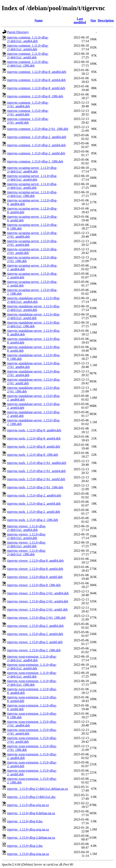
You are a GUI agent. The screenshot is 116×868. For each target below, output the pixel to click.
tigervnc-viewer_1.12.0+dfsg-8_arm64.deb (35, 569)
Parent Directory (18, 32)
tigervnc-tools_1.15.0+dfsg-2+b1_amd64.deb (37, 463)
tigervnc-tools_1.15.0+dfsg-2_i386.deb (33, 520)
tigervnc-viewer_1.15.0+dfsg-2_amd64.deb (35, 626)
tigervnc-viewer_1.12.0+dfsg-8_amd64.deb (35, 561)
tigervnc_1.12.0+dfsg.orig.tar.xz (28, 829)
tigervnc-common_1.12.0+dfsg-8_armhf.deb (36, 88)
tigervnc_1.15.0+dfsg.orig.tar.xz (28, 854)
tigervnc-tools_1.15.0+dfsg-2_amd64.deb (34, 495)
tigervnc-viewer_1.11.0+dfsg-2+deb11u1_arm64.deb (27, 536)
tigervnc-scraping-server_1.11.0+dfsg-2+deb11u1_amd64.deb (32, 170)
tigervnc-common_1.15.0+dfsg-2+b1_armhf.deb (28, 121)
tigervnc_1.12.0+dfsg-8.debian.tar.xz (31, 813)
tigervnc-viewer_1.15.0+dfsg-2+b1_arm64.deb (38, 601)
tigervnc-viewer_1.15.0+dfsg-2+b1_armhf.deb (37, 609)
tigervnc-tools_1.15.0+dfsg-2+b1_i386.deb (35, 487)
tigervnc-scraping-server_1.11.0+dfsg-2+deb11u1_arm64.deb (32, 178)
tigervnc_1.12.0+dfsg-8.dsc (25, 821)
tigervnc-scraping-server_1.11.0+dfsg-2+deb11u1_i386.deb (32, 194)
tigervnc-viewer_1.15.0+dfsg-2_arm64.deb (35, 634)
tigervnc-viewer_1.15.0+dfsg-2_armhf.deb (35, 642)
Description (106, 20)
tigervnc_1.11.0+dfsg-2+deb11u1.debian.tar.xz (38, 789)
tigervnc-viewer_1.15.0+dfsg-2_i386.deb (34, 650)
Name (39, 20)
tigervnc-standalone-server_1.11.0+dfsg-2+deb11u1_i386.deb (34, 324)
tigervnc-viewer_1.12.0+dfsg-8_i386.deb (34, 585)
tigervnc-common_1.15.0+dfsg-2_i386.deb (35, 161)
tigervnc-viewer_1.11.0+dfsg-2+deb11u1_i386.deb (27, 552)
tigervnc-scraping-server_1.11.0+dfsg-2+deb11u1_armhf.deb (32, 186)
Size (93, 20)
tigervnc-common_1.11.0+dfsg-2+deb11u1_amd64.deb (28, 39)
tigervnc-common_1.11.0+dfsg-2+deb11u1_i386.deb (28, 64)
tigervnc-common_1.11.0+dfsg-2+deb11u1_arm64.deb (28, 47)
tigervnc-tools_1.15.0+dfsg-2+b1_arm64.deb (36, 471)
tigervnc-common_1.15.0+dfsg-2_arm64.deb (36, 145)
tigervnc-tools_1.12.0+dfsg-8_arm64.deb (34, 438)
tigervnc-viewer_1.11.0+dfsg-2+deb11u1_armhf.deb (27, 544)
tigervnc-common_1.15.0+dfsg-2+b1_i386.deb (38, 129)
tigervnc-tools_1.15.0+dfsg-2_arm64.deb (34, 504)
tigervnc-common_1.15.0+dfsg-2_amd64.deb (37, 137)
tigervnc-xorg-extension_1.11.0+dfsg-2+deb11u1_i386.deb (32, 683)
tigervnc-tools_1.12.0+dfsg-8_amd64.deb (34, 430)
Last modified (80, 20)
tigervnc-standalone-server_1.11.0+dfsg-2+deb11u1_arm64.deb (34, 308)
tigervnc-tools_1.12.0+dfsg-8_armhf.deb (34, 447)
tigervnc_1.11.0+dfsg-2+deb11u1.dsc (31, 797)
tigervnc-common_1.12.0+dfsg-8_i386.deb (35, 96)
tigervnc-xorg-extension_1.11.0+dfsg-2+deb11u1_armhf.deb (32, 675)
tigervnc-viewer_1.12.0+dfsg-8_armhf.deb (35, 577)
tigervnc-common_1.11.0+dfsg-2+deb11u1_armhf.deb (28, 55)
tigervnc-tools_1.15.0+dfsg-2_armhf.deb (34, 512)
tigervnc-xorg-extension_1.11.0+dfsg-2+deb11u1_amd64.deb (32, 658)
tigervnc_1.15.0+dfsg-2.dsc (25, 846)
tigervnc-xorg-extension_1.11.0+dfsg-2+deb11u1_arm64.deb (32, 666)
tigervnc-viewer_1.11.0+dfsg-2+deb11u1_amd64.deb (27, 528)
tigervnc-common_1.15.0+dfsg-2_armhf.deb (36, 153)
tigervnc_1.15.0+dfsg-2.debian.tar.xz (31, 838)
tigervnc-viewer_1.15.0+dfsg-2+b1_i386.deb (36, 618)
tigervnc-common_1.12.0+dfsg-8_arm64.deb (36, 80)
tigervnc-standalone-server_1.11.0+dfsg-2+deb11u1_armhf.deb (34, 316)
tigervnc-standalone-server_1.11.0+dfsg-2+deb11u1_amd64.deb (34, 300)
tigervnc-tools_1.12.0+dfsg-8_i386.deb (33, 455)
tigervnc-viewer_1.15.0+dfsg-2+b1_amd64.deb (38, 593)
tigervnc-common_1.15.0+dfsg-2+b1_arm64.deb (28, 113)
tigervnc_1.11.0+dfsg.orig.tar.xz (28, 805)
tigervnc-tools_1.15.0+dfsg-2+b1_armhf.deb (36, 479)
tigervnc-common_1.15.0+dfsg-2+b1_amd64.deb (28, 104)
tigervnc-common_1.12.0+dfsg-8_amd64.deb (37, 72)
